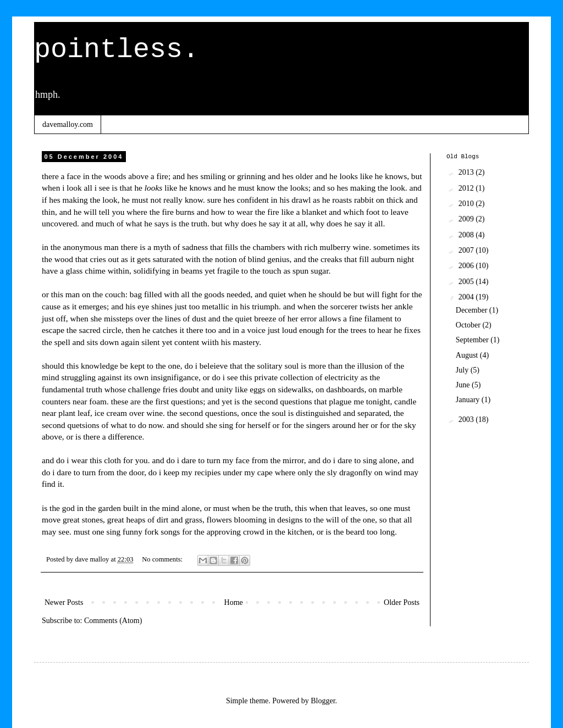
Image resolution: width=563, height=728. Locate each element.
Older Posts (402, 602)
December (473, 310)
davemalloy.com (68, 124)
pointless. (117, 50)
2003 (467, 419)
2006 (467, 266)
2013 (467, 172)
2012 (467, 188)
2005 (467, 282)
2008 (467, 235)
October (469, 325)
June (464, 385)
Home (234, 602)
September (473, 340)
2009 (467, 219)
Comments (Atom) (113, 621)
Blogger (323, 701)
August (468, 355)
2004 (467, 297)
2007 (467, 250)
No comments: (163, 559)
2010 (467, 204)
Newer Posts (64, 602)
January (469, 400)
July (463, 370)
